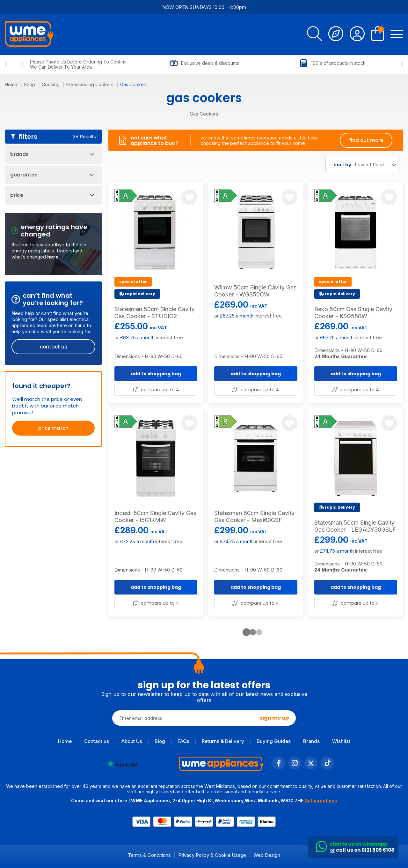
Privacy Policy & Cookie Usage (212, 855)
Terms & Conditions (149, 855)
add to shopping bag (156, 374)
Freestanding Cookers (91, 84)
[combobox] (362, 165)
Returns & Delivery (223, 741)
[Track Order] (336, 35)
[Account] (357, 35)
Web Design (267, 855)
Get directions (321, 801)
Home (12, 84)
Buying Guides (274, 741)
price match (53, 428)
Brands (311, 741)
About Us (132, 741)
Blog (160, 741)
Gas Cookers (134, 84)
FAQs (183, 741)
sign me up (274, 718)
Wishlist (341, 741)
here (53, 257)
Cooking (51, 84)
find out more (366, 140)
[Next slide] (402, 64)
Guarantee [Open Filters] (52, 175)
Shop (30, 84)
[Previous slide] (6, 64)
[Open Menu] (397, 35)
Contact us (97, 741)
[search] (314, 35)
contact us (54, 347)
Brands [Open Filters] (52, 154)
